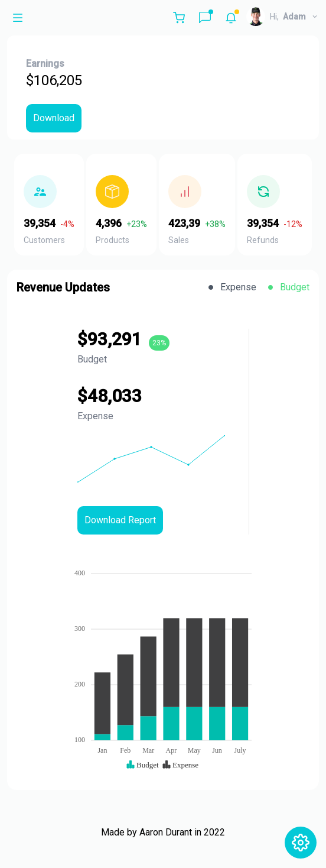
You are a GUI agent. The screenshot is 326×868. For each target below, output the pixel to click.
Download (54, 118)
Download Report (120, 520)
